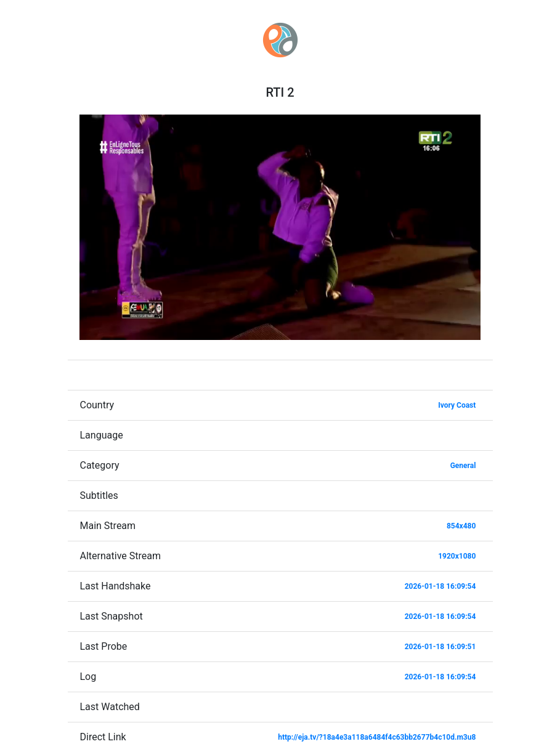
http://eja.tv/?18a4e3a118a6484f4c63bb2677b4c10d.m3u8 (377, 737)
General (463, 466)
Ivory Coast (457, 405)
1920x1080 (457, 556)
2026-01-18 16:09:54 (440, 586)
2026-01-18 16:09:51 (440, 647)
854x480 (461, 526)
